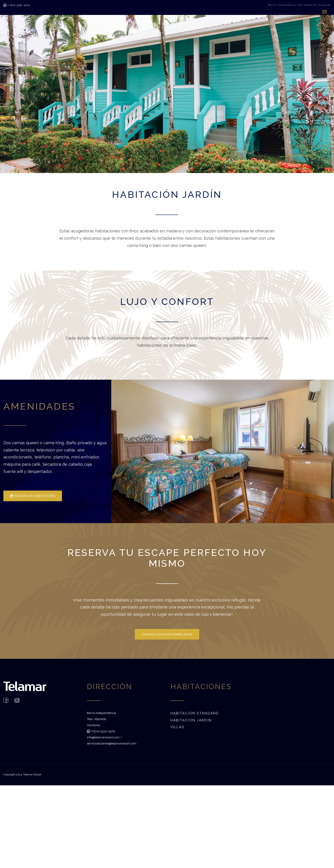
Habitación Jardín (191, 720)
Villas (178, 727)
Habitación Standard (195, 713)
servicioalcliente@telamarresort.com (112, 743)
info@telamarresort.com (103, 737)
